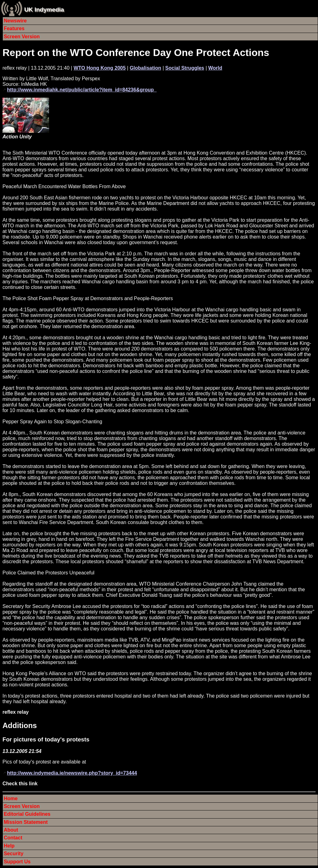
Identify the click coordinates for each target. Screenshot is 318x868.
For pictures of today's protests (46, 739)
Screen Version (22, 37)
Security (14, 854)
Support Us (17, 862)
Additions (20, 725)
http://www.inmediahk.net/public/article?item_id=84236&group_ (82, 90)
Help (9, 846)
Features (14, 28)
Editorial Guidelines (27, 814)
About (11, 830)
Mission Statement (26, 822)
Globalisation (145, 68)
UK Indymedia (44, 9)
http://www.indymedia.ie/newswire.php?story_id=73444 (72, 773)
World (215, 68)
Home (11, 798)
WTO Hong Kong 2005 (100, 68)
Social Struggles (185, 68)
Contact (13, 838)
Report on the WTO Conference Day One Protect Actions (136, 53)
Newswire (15, 21)
